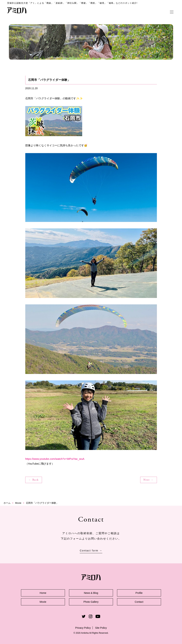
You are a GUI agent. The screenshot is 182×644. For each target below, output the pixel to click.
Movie (18, 503)
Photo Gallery (91, 602)
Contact (139, 602)
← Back (34, 480)
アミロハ (17, 10)
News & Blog (91, 593)
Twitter (84, 616)
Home (43, 593)
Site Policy (101, 628)
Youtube (98, 616)
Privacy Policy (83, 628)
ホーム (7, 503)
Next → (148, 480)
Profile (139, 593)
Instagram (91, 616)
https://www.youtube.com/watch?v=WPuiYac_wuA (55, 459)
